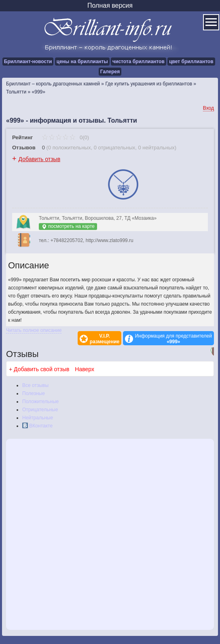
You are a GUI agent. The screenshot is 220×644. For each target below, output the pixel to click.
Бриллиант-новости (28, 62)
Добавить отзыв (40, 159)
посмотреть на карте (68, 226)
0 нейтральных (157, 148)
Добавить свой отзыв (41, 369)
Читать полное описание (34, 330)
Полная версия (110, 5)
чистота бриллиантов (139, 62)
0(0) (65, 137)
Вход (208, 108)
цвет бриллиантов (191, 62)
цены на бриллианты (82, 62)
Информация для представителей (173, 339)
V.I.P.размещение (105, 339)
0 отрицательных (115, 148)
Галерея (110, 72)
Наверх (85, 369)
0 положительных (70, 148)
